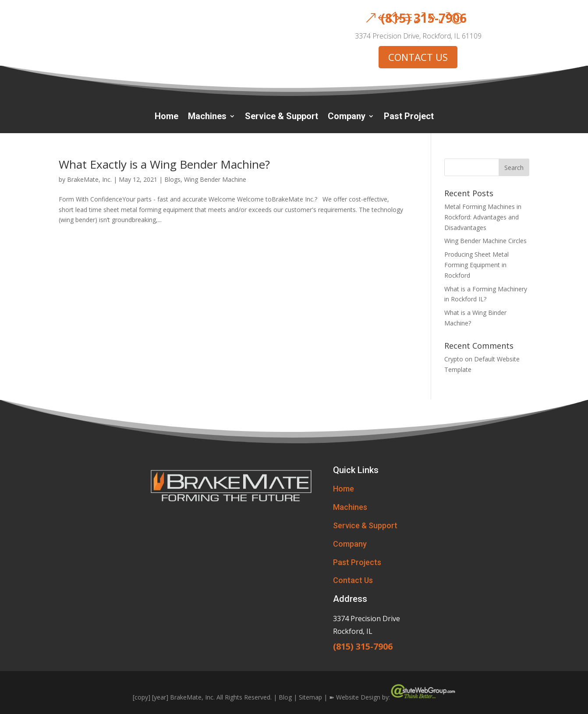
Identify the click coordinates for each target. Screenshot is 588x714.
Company (347, 117)
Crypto (454, 359)
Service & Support (282, 117)
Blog (285, 697)
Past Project (409, 117)
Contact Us (353, 580)
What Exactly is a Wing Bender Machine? (164, 164)
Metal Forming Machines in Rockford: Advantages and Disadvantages (483, 217)
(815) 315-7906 (424, 18)
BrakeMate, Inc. (89, 179)
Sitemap (310, 697)
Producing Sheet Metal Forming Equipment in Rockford (476, 265)
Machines (207, 117)
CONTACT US (418, 57)
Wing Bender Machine (215, 179)
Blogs (172, 179)
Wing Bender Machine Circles (485, 241)
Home (166, 117)
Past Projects (357, 562)
